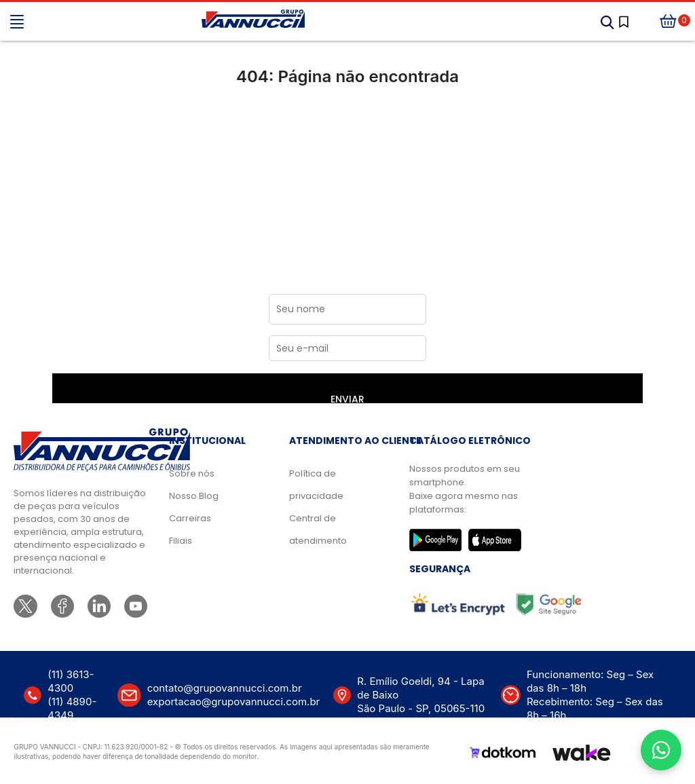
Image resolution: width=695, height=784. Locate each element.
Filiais (181, 541)
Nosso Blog (194, 496)
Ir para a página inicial (348, 133)
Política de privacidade (316, 485)
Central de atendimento (318, 529)
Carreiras (190, 518)
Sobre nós (192, 473)
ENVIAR (347, 398)
